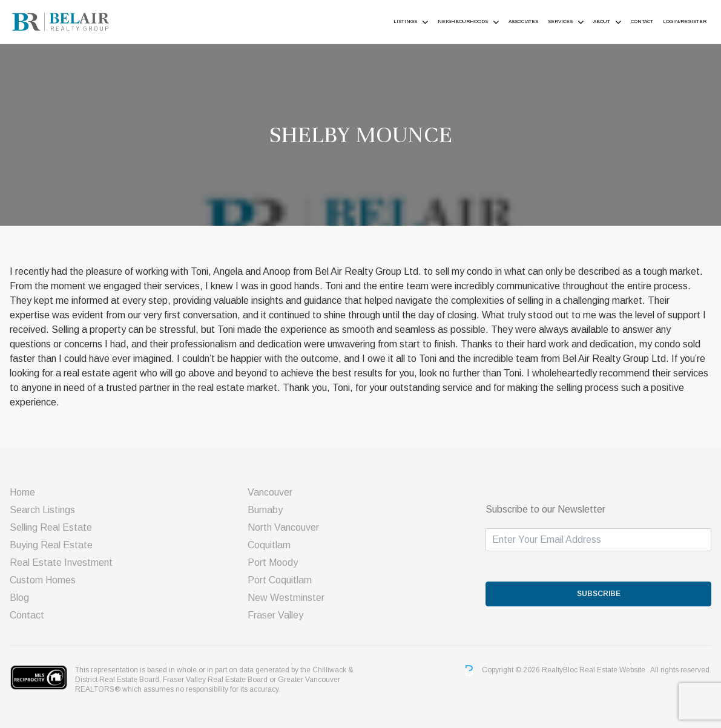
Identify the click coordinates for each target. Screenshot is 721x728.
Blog (19, 598)
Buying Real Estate (51, 545)
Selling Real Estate (51, 527)
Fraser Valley (275, 615)
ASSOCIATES (523, 21)
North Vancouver (283, 527)
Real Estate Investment (61, 562)
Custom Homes (43, 580)
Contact (642, 21)
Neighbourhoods (463, 21)
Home (22, 492)
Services (560, 21)
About (602, 21)
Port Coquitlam (280, 580)
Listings (405, 21)
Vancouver (270, 492)
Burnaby (265, 510)
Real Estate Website (613, 670)
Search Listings (42, 510)
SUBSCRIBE (599, 594)
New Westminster (286, 598)
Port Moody (273, 562)
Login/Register (685, 21)
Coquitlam (269, 545)
